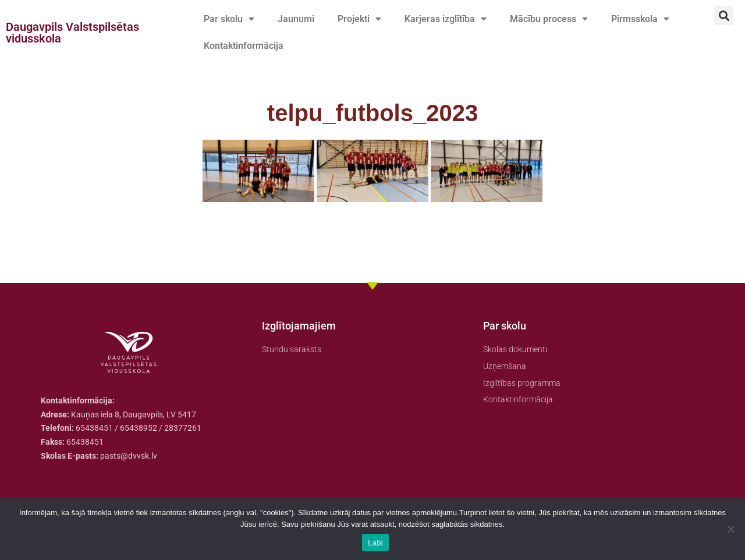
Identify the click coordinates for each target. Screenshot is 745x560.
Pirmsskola (640, 19)
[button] (724, 15)
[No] (730, 529)
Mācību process (549, 19)
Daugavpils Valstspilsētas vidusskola (72, 33)
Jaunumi (296, 19)
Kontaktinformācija (244, 46)
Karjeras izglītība (446, 19)
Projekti (359, 19)
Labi (375, 543)
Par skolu (229, 19)
